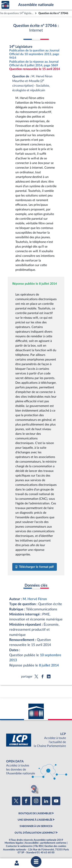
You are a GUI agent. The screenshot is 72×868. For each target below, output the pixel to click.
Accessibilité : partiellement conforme (46, 843)
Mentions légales (14, 843)
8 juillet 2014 (49, 665)
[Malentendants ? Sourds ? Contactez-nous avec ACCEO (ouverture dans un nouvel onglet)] (34, 789)
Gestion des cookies (55, 846)
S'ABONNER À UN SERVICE (35, 826)
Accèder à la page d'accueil (5, 5)
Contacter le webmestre (19, 846)
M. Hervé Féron (35, 599)
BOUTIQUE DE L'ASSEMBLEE (35, 813)
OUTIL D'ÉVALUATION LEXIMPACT (35, 833)
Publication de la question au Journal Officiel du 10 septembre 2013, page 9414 (34, 54)
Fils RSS (39, 846)
